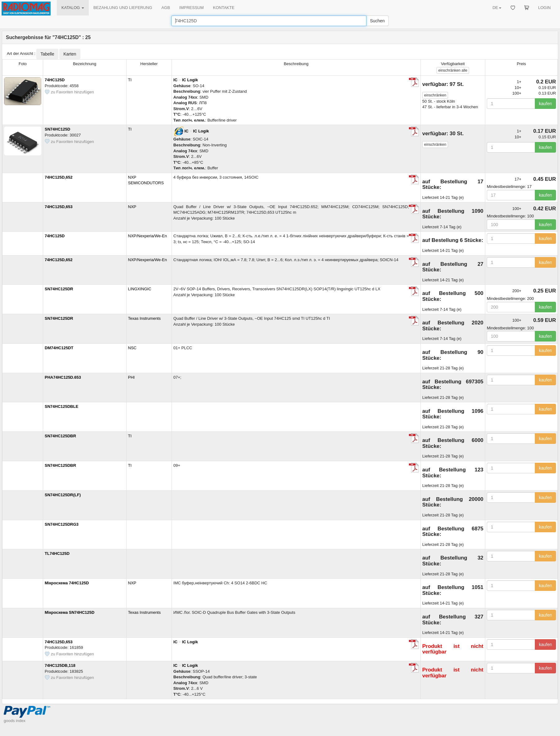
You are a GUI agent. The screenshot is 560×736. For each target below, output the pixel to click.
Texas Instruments (145, 318)
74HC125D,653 (59, 207)
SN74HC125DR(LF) (63, 495)
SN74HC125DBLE (61, 406)
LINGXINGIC (140, 289)
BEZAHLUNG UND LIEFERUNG (123, 8)
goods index (15, 721)
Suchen (377, 21)
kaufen (545, 104)
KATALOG (73, 8)
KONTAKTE (224, 8)
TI (130, 80)
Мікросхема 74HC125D (67, 583)
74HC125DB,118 (60, 665)
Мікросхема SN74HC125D (69, 612)
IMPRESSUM (192, 8)
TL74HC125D (57, 553)
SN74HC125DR (59, 289)
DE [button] (497, 8)
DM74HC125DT (59, 348)
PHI (132, 377)
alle (453, 70)
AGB (166, 8)
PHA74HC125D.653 (63, 377)
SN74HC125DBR (60, 436)
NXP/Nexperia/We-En (148, 236)
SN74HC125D (57, 129)
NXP (132, 207)
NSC (132, 348)
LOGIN (544, 8)
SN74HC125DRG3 (62, 524)
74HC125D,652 (59, 177)
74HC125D (55, 80)
